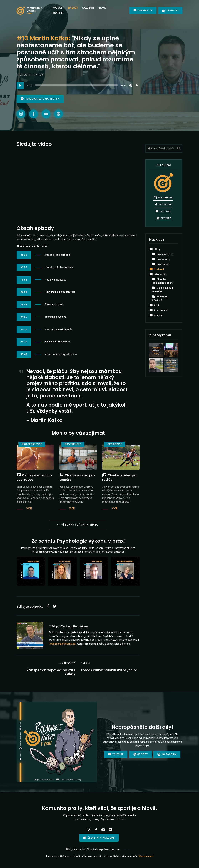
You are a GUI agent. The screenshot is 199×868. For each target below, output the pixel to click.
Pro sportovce (32, 444)
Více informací (146, 856)
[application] (78, 85)
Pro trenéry (73, 444)
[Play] (20, 85)
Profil (102, 8)
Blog (157, 249)
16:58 (24, 280)
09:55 (24, 267)
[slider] (76, 85)
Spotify (164, 218)
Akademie (88, 8)
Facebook (163, 204)
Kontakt (58, 13)
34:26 (24, 317)
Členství (170, 10)
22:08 (24, 292)
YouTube (163, 211)
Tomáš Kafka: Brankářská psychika (109, 670)
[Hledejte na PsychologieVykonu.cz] (164, 149)
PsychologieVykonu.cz (62, 644)
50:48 (24, 354)
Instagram (163, 198)
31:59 (24, 305)
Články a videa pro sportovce (34, 477)
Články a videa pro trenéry (77, 477)
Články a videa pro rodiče (120, 477)
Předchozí (67, 663)
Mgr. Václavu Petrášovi (70, 626)
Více (29, 509)
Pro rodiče (115, 444)
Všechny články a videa (77, 525)
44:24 (24, 342)
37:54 (24, 329)
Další (86, 663)
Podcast (58, 8)
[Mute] (131, 85)
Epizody (73, 8)
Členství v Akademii (99, 838)
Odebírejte (143, 10)
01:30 (24, 255)
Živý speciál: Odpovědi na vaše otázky (51, 672)
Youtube (116, 754)
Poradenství (161, 310)
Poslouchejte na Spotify (40, 99)
